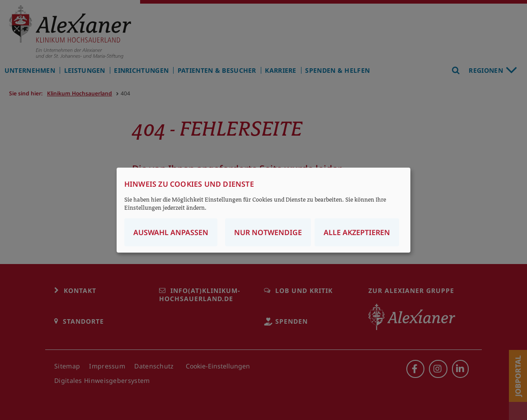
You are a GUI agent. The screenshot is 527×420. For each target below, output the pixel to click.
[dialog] (263, 210)
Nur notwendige (268, 232)
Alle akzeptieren (357, 232)
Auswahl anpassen (171, 232)
